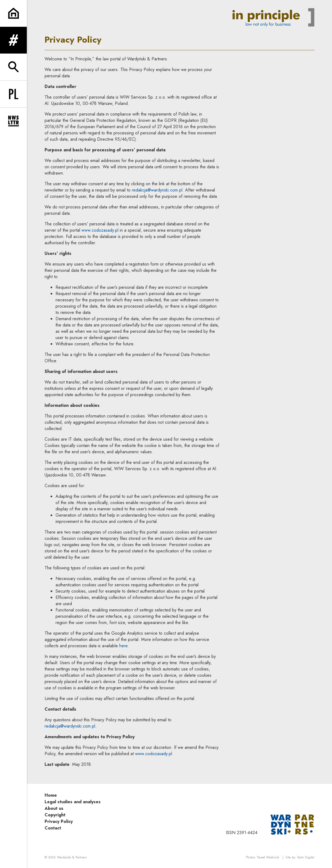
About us (54, 808)
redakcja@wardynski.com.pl (157, 190)
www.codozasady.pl (100, 230)
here (123, 646)
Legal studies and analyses (73, 802)
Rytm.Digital (306, 857)
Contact (53, 828)
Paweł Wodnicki (268, 857)
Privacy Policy (59, 821)
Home (51, 795)
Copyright (55, 815)
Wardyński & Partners (72, 857)
